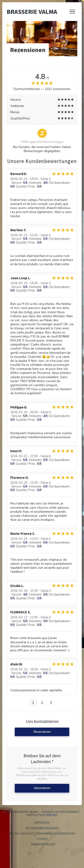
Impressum (58, 823)
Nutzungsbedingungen (54, 828)
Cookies (59, 839)
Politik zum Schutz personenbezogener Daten (46, 834)
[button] (72, 12)
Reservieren (42, 732)
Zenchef (52, 815)
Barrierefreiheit (58, 845)
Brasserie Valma (32, 12)
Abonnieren (42, 788)
